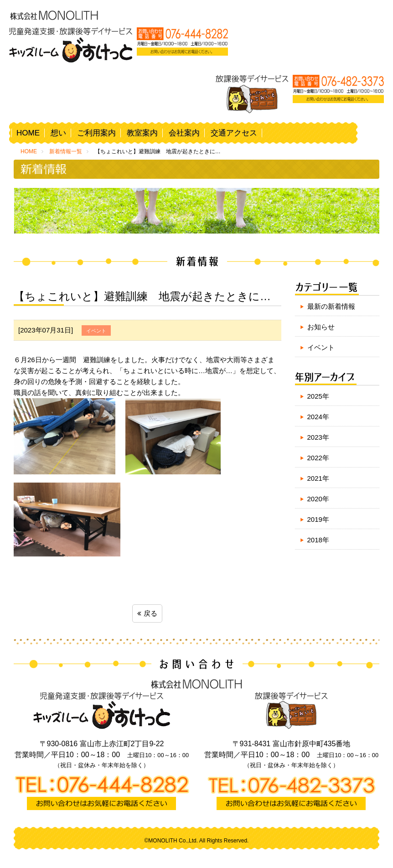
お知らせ (321, 327)
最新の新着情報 (331, 306)
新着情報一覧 (66, 151)
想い (58, 133)
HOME (28, 133)
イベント (321, 347)
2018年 (318, 540)
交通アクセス (234, 133)
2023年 (318, 437)
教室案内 (142, 133)
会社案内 (184, 133)
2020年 (318, 499)
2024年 (318, 417)
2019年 (318, 519)
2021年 (318, 478)
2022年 (318, 458)
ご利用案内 (96, 133)
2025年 (318, 396)
